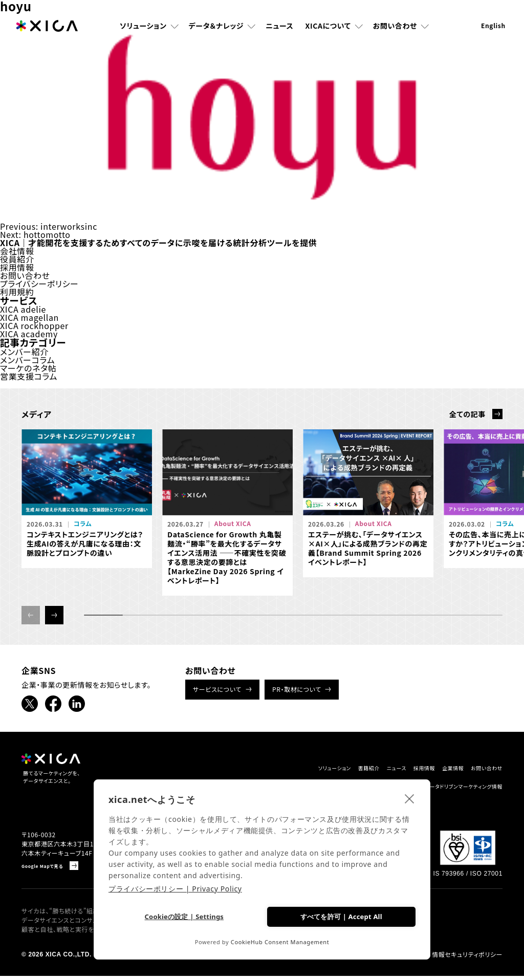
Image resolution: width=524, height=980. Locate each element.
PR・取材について (297, 689)
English (493, 28)
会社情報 (17, 251)
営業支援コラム (29, 376)
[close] (410, 796)
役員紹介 (17, 259)
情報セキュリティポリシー (467, 959)
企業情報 (433, 769)
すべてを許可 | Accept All (341, 915)
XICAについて (328, 28)
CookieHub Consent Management (280, 942)
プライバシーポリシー (39, 284)
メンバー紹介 (24, 352)
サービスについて (217, 689)
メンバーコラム (27, 360)
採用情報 (17, 267)
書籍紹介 (315, 769)
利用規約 (17, 292)
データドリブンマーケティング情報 (448, 788)
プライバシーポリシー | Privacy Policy (175, 887)
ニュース (279, 28)
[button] (54, 615)
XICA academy (29, 334)
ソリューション (143, 28)
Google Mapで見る (50, 870)
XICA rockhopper (34, 325)
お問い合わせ (395, 28)
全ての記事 (467, 414)
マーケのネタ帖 (28, 368)
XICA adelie (23, 309)
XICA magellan (29, 317)
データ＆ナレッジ (216, 28)
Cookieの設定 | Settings (183, 916)
